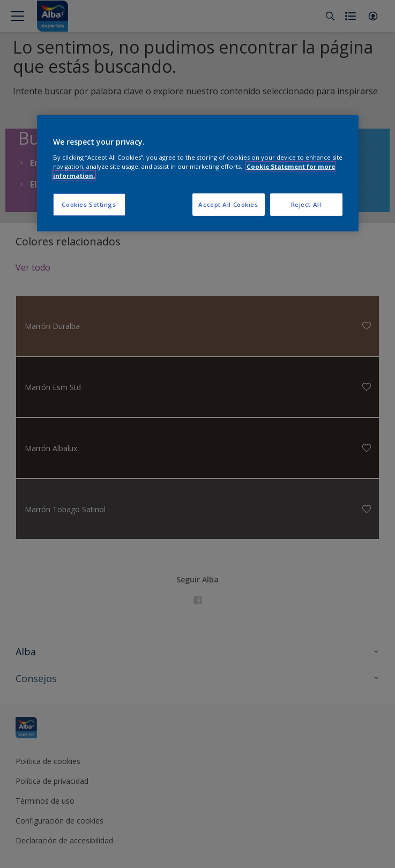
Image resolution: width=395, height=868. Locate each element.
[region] (198, 173)
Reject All (306, 204)
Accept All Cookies (228, 204)
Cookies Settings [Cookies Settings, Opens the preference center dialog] (89, 204)
